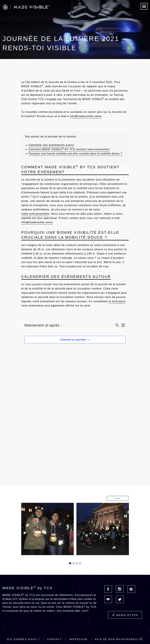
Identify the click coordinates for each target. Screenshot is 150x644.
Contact (54, 639)
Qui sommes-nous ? (23, 639)
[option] (48, 529)
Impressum (78, 639)
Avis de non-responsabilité (119, 639)
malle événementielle (35, 214)
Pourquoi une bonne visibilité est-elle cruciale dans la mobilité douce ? (75, 154)
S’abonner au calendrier (73, 340)
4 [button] (80, 563)
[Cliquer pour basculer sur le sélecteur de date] (43, 325)
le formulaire (117, 301)
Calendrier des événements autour (51, 145)
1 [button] (70, 563)
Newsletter (125, 615)
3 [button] (77, 563)
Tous (118, 498)
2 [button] (73, 563)
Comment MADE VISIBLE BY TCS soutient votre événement (69, 149)
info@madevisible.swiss (86, 116)
